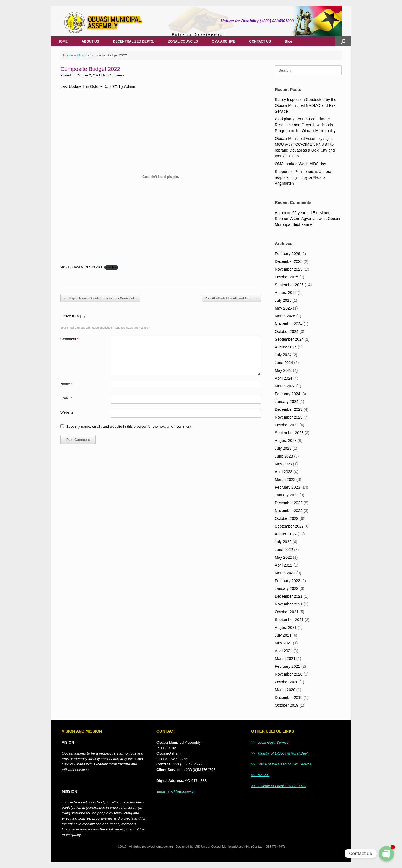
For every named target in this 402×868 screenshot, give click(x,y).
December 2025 (289, 261)
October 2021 (287, 612)
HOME (63, 41)
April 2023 (284, 472)
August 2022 (286, 534)
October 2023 (287, 425)
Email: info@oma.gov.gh (176, 791)
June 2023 (284, 456)
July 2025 (283, 300)
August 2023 (286, 441)
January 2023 (287, 495)
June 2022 (284, 550)
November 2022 (289, 511)
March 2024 (285, 386)
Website (67, 412)
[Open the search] (343, 41)
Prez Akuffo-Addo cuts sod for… (231, 298)
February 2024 (287, 394)
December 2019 (289, 698)
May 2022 (283, 557)
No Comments (114, 75)
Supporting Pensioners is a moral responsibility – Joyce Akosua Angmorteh (303, 177)
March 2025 (285, 316)
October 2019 (287, 705)
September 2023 (289, 433)
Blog (289, 41)
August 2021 (286, 627)
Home (68, 55)
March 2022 (285, 573)
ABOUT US (90, 41)
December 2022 (289, 503)
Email (66, 398)
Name (66, 384)
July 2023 (283, 448)
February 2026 (287, 254)
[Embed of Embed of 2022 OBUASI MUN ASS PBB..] (161, 177)
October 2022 (287, 518)
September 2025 (289, 285)
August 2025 (286, 293)
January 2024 (287, 402)
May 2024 (283, 370)
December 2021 (289, 596)
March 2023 (285, 479)
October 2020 (287, 682)
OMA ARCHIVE (224, 41)
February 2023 (287, 487)
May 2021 (283, 643)
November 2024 (289, 324)
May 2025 (283, 308)
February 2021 (287, 666)
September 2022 (289, 526)
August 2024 (286, 347)
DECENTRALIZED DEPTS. (134, 41)
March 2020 (285, 690)
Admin (130, 86)
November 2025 (289, 269)
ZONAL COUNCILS (183, 41)
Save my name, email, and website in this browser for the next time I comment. (129, 426)
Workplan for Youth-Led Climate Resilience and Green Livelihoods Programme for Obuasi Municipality (305, 125)
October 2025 (287, 277)
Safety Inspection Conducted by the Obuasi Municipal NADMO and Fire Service (306, 105)
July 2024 (283, 355)
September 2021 (289, 620)
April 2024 (284, 378)
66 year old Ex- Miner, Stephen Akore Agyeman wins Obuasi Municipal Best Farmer (307, 219)
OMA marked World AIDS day (300, 164)
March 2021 (285, 659)
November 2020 (289, 674)
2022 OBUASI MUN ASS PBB (81, 267)
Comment (69, 339)
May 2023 (283, 464)
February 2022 (287, 581)
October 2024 (287, 332)
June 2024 (284, 363)
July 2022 (283, 542)
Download (111, 267)
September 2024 (289, 339)
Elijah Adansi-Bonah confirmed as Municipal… (100, 298)
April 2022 (284, 565)
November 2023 (289, 417)
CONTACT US (260, 41)
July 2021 (283, 635)
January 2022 (287, 588)
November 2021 (289, 604)
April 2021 (284, 651)
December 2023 (289, 409)
